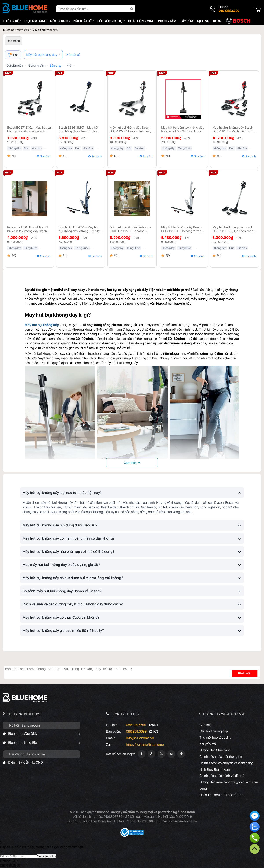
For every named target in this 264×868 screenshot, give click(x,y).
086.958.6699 (136, 732)
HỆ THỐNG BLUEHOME (24, 714)
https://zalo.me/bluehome (145, 745)
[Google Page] (151, 754)
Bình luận (247, 674)
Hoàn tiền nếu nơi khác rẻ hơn (221, 795)
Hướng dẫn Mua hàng (215, 750)
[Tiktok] (181, 754)
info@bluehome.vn (140, 738)
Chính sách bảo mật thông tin (221, 757)
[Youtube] (161, 754)
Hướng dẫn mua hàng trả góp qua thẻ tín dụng (229, 785)
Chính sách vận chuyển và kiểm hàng (226, 763)
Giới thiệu (206, 725)
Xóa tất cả (74, 55)
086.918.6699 (136, 725)
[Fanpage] (142, 754)
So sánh (45, 157)
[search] (132, 9)
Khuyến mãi (208, 744)
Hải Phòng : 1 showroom (27, 754)
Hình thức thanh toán (214, 770)
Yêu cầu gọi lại (47, 857)
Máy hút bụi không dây (42, 55)
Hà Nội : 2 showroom (25, 726)
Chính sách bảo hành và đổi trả (222, 776)
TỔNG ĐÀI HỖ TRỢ (125, 714)
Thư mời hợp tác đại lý (215, 738)
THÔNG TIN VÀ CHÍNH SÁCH (224, 714)
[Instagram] (171, 754)
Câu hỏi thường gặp (214, 731)
